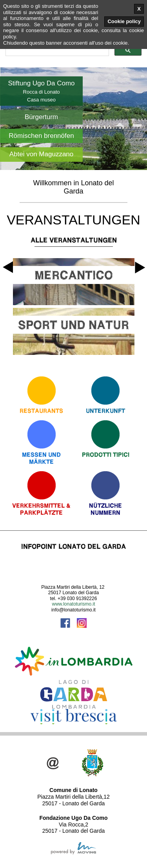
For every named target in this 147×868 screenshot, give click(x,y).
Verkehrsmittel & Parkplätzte (41, 509)
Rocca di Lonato (42, 92)
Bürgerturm (41, 117)
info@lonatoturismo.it (73, 610)
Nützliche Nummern (105, 509)
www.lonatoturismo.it (73, 604)
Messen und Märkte (41, 458)
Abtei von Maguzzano (42, 154)
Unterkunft (105, 411)
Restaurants (41, 411)
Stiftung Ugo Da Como (41, 83)
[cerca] (56, 51)
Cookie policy (124, 21)
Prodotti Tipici (106, 455)
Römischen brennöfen (41, 136)
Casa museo (41, 100)
